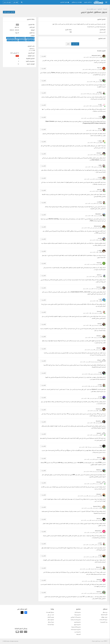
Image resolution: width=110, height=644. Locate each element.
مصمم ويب (98, 143)
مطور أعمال (31, 50)
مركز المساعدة (51, 625)
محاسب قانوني (97, 545)
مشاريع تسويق (77, 625)
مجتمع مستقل (51, 620)
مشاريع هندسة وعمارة (76, 620)
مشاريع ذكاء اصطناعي (76, 617)
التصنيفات (78, 634)
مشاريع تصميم (77, 622)
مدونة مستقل (51, 622)
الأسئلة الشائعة (104, 615)
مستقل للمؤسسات (50, 612)
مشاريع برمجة (77, 615)
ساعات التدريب (68, 30)
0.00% (17, 56)
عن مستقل (105, 612)
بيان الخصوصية (104, 622)
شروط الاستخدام (103, 620)
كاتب (99, 252)
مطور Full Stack (97, 289)
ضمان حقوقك (104, 617)
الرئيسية (105, 9)
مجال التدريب (103, 30)
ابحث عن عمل (51, 615)
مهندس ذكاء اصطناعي (96, 69)
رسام (99, 240)
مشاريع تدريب (77, 632)
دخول (68, 44)
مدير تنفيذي (98, 350)
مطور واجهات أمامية (96, 118)
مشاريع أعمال (78, 612)
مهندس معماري (97, 167)
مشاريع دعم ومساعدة (76, 629)
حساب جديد (75, 44)
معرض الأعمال (51, 617)
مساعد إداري (98, 82)
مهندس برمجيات (97, 216)
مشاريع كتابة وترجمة (76, 627)
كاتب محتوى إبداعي (96, 508)
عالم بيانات (98, 155)
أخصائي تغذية (98, 130)
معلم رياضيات (98, 179)
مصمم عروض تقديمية (96, 520)
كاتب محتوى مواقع (96, 581)
